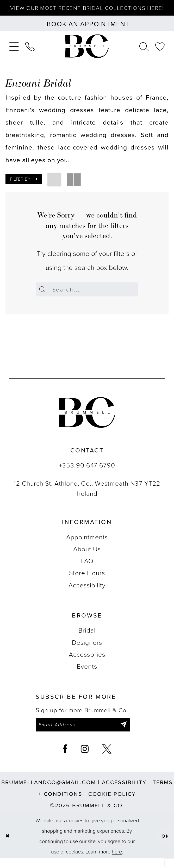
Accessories (87, 662)
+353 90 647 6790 (87, 473)
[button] (14, 54)
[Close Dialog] (8, 845)
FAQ (87, 569)
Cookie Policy (112, 803)
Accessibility (87, 593)
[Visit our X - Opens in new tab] (107, 759)
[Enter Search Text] (87, 297)
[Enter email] (88, 733)
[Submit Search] (43, 297)
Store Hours (87, 581)
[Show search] (144, 54)
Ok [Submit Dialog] (165, 845)
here (117, 861)
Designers (87, 650)
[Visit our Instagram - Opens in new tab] (85, 759)
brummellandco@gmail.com (49, 792)
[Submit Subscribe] (133, 733)
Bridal (87, 638)
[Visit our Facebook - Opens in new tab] (65, 759)
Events (87, 674)
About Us (87, 557)
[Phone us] (30, 54)
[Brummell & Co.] (87, 54)
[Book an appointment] (87, 31)
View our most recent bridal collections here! (87, 12)
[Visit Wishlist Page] (160, 54)
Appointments (87, 545)
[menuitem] (14, 54)
